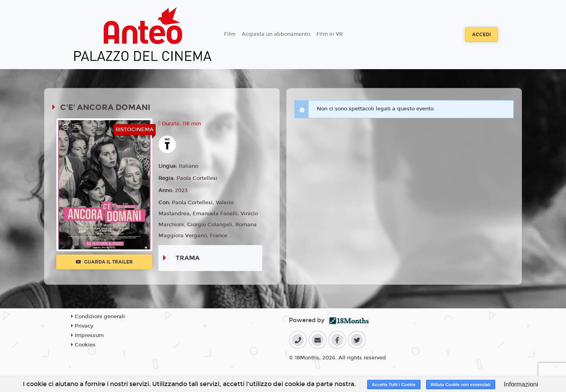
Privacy (82, 326)
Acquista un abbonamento (276, 34)
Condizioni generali (98, 317)
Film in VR (330, 34)
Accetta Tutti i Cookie (394, 385)
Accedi (481, 35)
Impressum (87, 335)
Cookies (83, 345)
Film (230, 34)
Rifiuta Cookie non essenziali (461, 385)
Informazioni (521, 384)
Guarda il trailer (104, 262)
